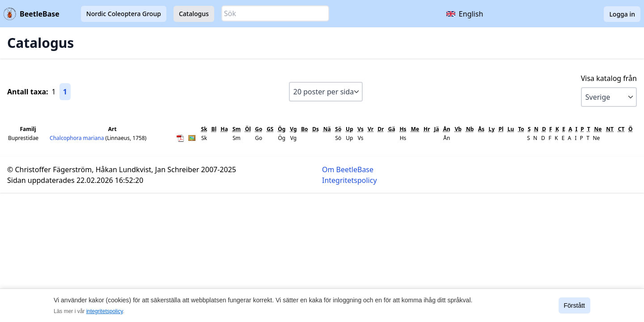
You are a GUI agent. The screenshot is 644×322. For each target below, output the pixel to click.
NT (610, 129)
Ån (447, 129)
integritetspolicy (105, 311)
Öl (248, 129)
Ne (598, 129)
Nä (327, 129)
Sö (338, 129)
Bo (304, 129)
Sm (237, 129)
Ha (224, 129)
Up (350, 129)
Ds (316, 129)
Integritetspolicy (350, 180)
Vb (458, 129)
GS (270, 129)
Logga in (622, 14)
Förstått (574, 305)
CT (621, 129)
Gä (392, 129)
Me (415, 129)
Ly (492, 129)
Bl (214, 129)
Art (112, 129)
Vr (371, 129)
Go (258, 129)
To (521, 129)
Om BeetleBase (348, 169)
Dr (381, 129)
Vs (360, 129)
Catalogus (194, 14)
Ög (282, 129)
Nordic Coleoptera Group (124, 14)
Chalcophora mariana (77, 138)
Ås (481, 129)
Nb (470, 129)
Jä (437, 129)
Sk (204, 129)
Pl (501, 129)
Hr (427, 129)
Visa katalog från (609, 78)
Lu (511, 129)
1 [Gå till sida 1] (65, 92)
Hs (403, 129)
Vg (293, 129)
